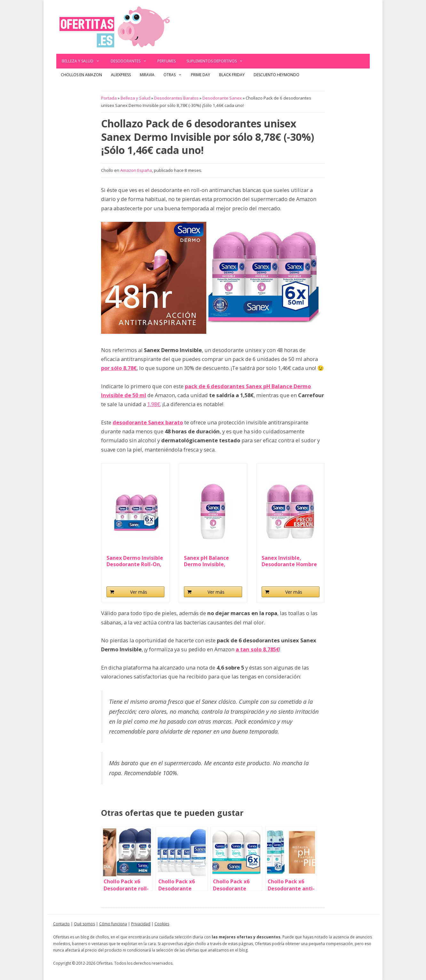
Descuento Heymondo (276, 75)
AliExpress (121, 75)
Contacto (61, 924)
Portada (109, 98)
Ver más (139, 592)
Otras (175, 75)
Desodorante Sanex (222, 98)
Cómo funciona (113, 924)
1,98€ (154, 404)
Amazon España (136, 170)
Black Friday (232, 75)
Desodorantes (131, 61)
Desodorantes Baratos (176, 98)
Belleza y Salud (83, 61)
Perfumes (166, 61)
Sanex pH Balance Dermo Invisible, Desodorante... (206, 561)
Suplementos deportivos (217, 61)
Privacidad (141, 924)
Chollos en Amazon (81, 75)
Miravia (147, 75)
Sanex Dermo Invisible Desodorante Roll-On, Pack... (135, 561)
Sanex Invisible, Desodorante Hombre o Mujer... (289, 561)
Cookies (162, 924)
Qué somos (84, 924)
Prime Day (201, 75)
